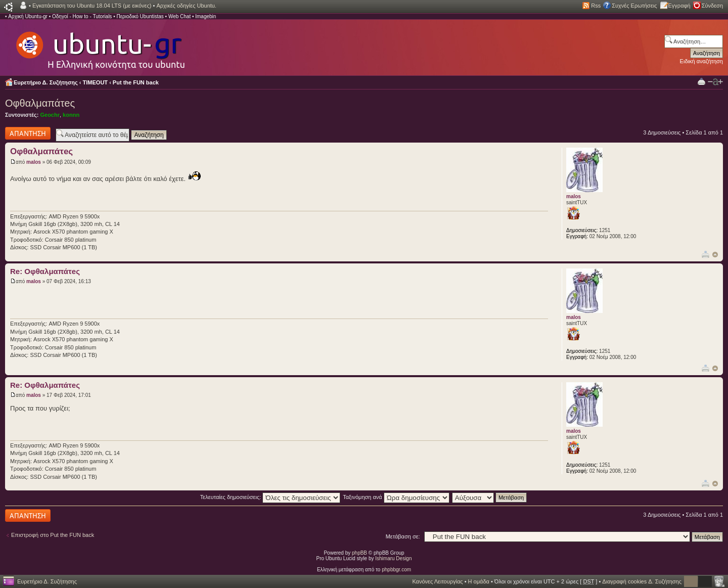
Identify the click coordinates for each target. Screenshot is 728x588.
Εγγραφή (679, 6)
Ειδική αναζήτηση (701, 61)
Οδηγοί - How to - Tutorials (82, 16)
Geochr (50, 115)
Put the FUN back (136, 82)
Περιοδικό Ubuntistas (140, 16)
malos (34, 162)
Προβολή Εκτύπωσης (701, 81)
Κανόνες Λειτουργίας (437, 581)
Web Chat (179, 16)
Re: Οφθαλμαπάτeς (45, 271)
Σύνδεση (712, 6)
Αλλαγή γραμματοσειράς (715, 82)
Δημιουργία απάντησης (28, 133)
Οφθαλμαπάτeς (40, 103)
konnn (71, 115)
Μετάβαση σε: (403, 536)
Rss (596, 6)
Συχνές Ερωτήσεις (634, 6)
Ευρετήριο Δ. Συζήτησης (46, 82)
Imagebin (206, 16)
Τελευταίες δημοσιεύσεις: (270, 497)
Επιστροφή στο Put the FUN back (53, 535)
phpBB (359, 553)
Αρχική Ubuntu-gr (28, 16)
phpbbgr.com (396, 570)
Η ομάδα (479, 581)
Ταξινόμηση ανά (396, 497)
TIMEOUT (96, 82)
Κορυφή (715, 255)
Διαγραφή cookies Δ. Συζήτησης (642, 581)
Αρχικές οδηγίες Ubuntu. (186, 6)
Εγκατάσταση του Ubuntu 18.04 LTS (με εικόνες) (92, 6)
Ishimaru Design (393, 558)
